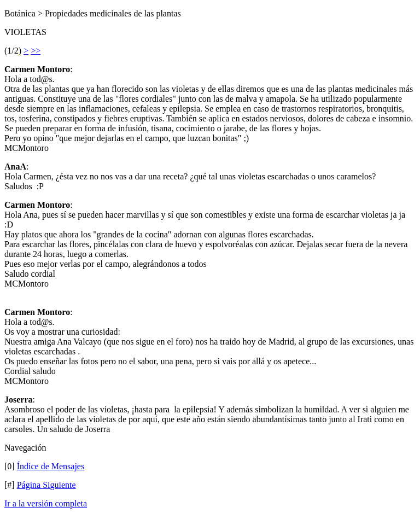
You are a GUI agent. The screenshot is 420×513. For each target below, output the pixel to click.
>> (36, 51)
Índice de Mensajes (51, 466)
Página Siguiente (46, 485)
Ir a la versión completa (46, 503)
